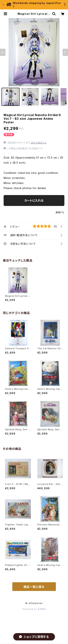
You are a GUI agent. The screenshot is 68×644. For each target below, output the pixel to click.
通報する (60, 212)
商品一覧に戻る (34, 587)
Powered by (34, 609)
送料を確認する (39, 143)
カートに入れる (34, 201)
